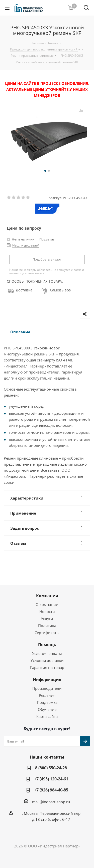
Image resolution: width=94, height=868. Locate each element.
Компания (47, 596)
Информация (47, 679)
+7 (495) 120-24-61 (51, 779)
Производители (47, 688)
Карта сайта (47, 716)
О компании (47, 604)
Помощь (47, 645)
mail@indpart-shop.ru (51, 802)
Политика (47, 626)
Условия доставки (47, 660)
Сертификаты (47, 633)
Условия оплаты (47, 653)
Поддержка (47, 702)
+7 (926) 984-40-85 (51, 790)
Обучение (47, 709)
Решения (47, 695)
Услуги (47, 618)
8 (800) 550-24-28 (51, 768)
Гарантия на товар (47, 667)
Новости (47, 611)
